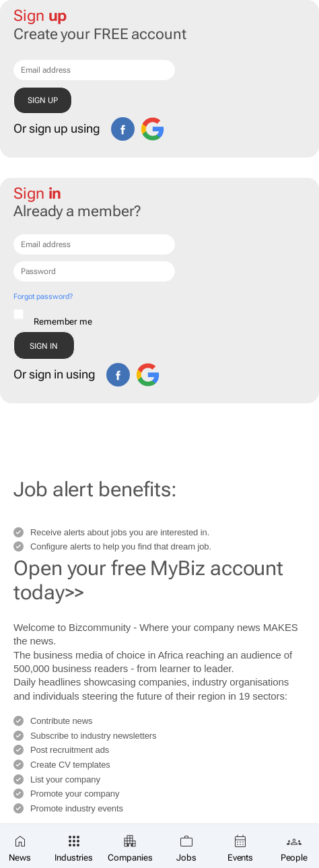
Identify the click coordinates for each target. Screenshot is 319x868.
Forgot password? (43, 297)
